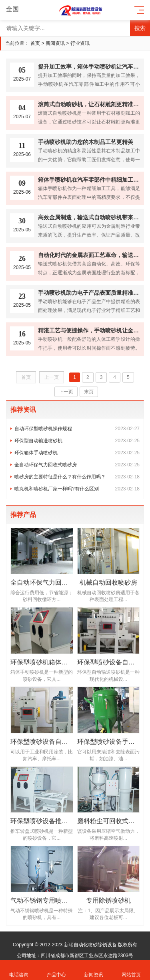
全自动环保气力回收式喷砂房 (77, 465)
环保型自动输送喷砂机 (77, 441)
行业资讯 (80, 43)
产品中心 (56, 970)
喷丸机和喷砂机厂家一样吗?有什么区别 (77, 489)
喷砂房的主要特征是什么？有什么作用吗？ (77, 477)
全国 (17, 9)
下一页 (66, 392)
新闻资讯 (55, 43)
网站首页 (131, 970)
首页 (35, 43)
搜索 (140, 28)
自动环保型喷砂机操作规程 (77, 429)
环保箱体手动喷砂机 (77, 453)
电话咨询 (19, 970)
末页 (89, 392)
